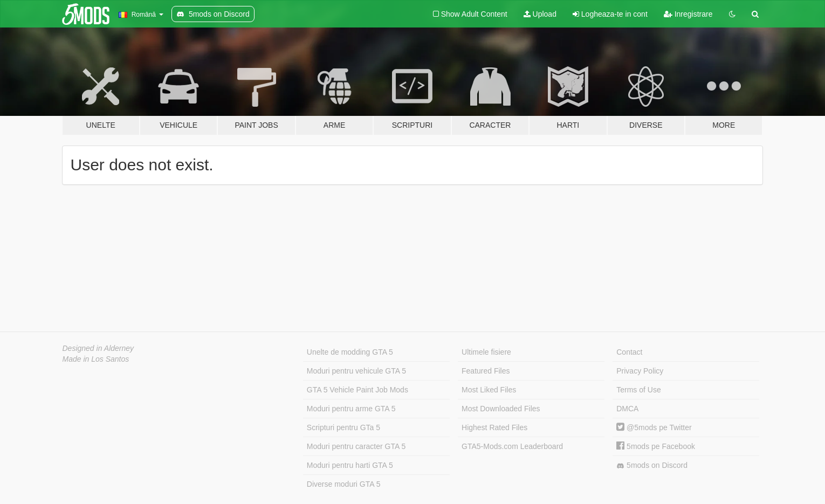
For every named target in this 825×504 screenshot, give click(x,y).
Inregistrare (688, 14)
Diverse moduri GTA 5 (344, 484)
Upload (540, 14)
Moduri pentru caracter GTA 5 (356, 446)
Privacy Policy (640, 371)
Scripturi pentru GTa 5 (343, 427)
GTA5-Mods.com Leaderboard (512, 446)
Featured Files (486, 371)
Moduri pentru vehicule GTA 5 (356, 371)
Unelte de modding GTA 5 (350, 352)
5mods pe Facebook (656, 446)
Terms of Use (638, 390)
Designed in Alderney (98, 348)
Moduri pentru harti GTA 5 (350, 465)
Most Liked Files (489, 390)
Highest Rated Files (494, 427)
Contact (629, 352)
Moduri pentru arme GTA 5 (351, 409)
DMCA (627, 409)
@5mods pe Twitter (654, 427)
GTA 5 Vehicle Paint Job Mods (357, 390)
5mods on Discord (652, 465)
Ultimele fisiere (486, 352)
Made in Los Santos (96, 359)
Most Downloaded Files (501, 409)
